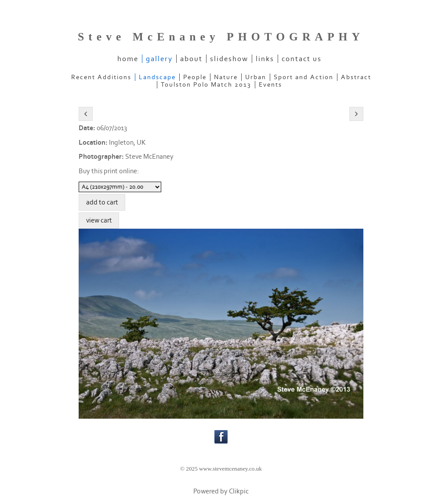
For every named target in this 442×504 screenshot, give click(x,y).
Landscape (157, 77)
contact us (302, 59)
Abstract (356, 77)
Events (270, 85)
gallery (159, 59)
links (265, 59)
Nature (226, 77)
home (128, 59)
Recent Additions (101, 77)
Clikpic (239, 491)
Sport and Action (304, 77)
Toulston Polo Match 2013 (206, 85)
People (195, 77)
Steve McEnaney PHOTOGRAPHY (221, 37)
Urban (256, 77)
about (191, 59)
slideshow (229, 59)
